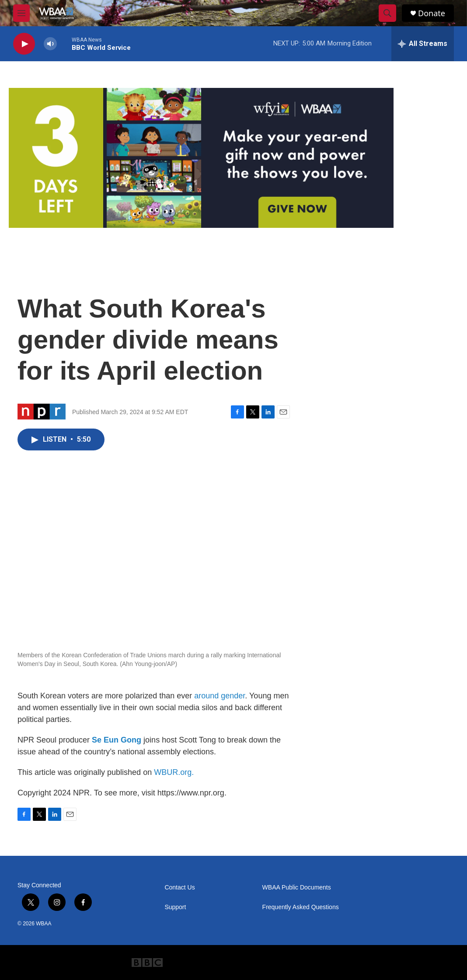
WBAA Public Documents (297, 888)
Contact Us (179, 888)
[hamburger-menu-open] (21, 13)
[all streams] (423, 44)
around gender (220, 696)
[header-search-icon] (387, 13)
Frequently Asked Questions (301, 907)
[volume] (50, 44)
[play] (24, 44)
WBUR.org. (174, 772)
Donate (432, 13)
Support (175, 907)
